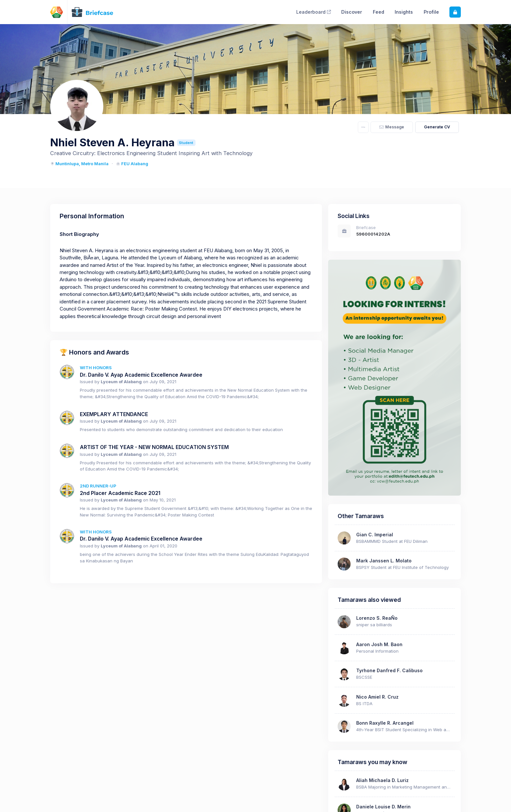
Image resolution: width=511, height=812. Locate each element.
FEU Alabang (132, 164)
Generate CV (437, 127)
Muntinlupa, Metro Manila (79, 164)
